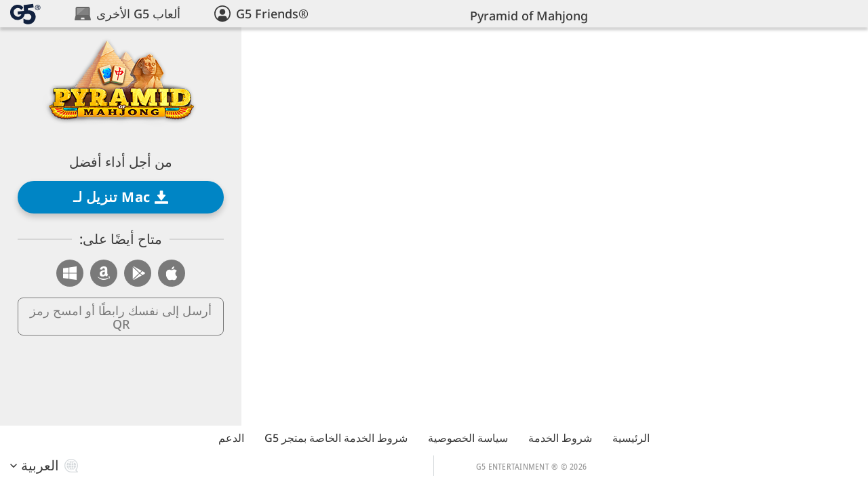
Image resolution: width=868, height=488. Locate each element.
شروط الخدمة (560, 438)
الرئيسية (631, 438)
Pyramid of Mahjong (529, 16)
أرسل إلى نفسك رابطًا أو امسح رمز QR (121, 317)
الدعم (231, 438)
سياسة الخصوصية (468, 438)
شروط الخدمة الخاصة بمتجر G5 (336, 438)
